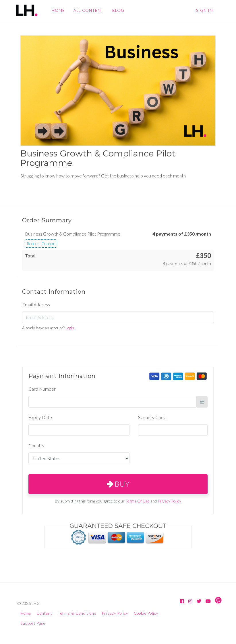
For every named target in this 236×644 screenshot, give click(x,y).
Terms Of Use (138, 501)
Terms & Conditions (77, 613)
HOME (58, 10)
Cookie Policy (146, 613)
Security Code (152, 417)
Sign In (204, 10)
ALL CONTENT (89, 10)
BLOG (118, 10)
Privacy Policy (169, 501)
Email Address (36, 304)
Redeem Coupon (41, 243)
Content (44, 613)
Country (36, 445)
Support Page (33, 623)
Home (26, 613)
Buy (118, 484)
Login (70, 328)
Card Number (42, 389)
